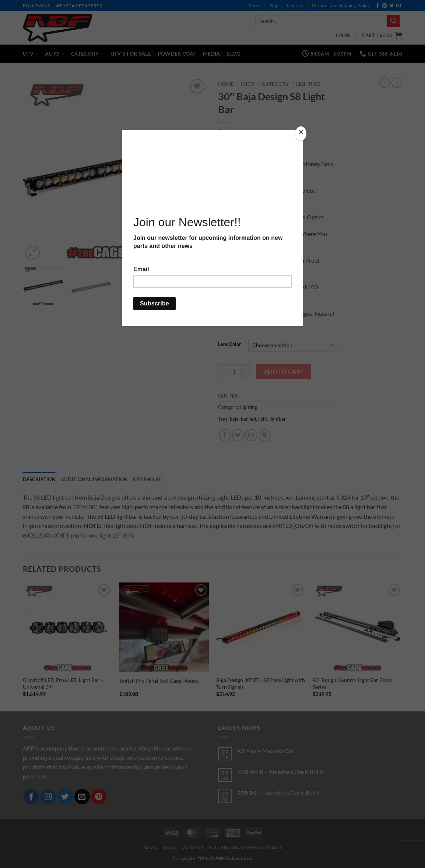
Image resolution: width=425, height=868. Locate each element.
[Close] (301, 134)
